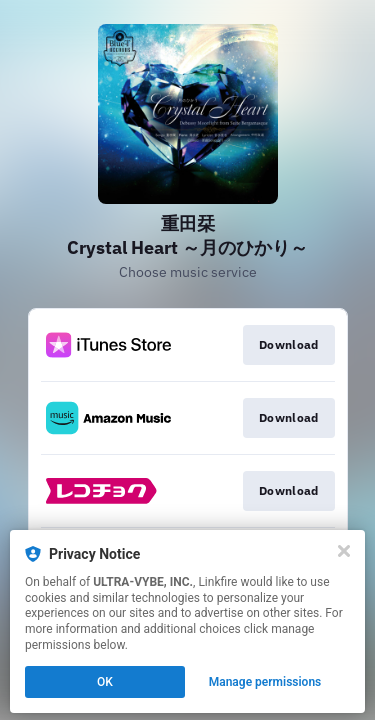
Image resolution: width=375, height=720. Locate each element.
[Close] (344, 551)
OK (105, 682)
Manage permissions (265, 682)
